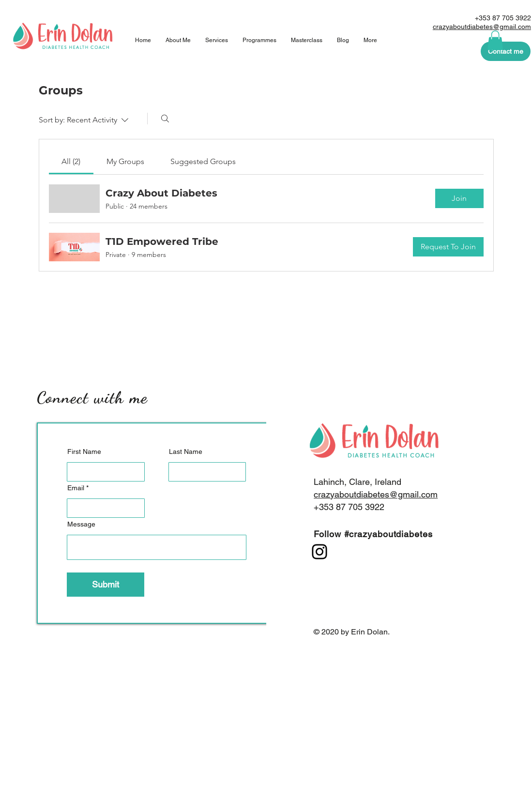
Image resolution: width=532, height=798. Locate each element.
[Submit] (106, 585)
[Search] (165, 119)
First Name (84, 452)
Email (76, 488)
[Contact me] (506, 51)
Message (81, 524)
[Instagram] (319, 552)
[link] (71, 161)
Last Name (186, 452)
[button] (495, 40)
